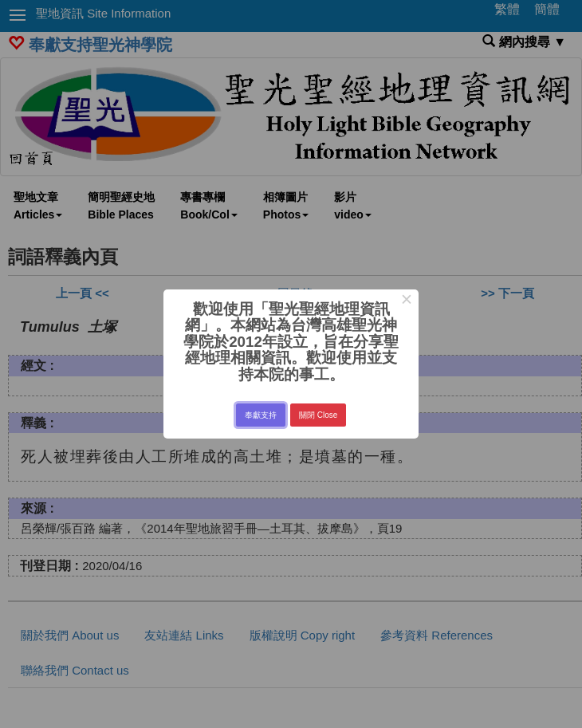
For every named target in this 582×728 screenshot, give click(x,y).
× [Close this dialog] (406, 301)
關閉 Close (318, 415)
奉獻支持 (261, 415)
